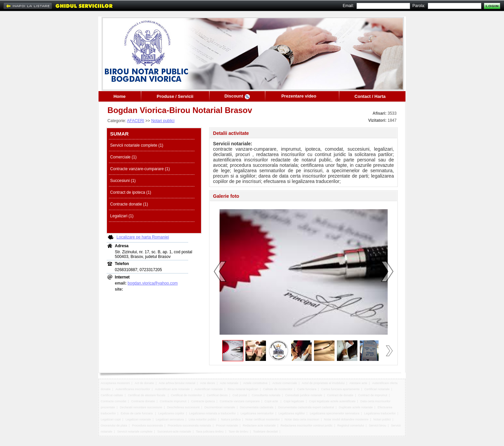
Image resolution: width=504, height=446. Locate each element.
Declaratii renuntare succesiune (141, 407)
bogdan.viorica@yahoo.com (153, 283)
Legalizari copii (111, 419)
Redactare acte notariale (259, 425)
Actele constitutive (255, 383)
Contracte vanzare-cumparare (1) (140, 169)
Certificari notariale (377, 389)
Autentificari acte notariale (172, 389)
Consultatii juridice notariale (304, 395)
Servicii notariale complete (135, 432)
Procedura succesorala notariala (189, 425)
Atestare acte (358, 383)
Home (119, 96)
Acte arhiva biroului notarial (177, 383)
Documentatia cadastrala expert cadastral (306, 407)
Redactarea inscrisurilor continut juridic (306, 425)
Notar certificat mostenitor (263, 419)
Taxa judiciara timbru (210, 432)
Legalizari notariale (138, 419)
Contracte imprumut (173, 401)
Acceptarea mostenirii (115, 383)
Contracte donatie (143, 401)
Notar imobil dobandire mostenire (346, 419)
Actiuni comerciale (285, 383)
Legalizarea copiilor (171, 413)
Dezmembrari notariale (220, 407)
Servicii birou (378, 425)
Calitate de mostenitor (278, 389)
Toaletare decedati (266, 432)
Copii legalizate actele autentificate (332, 401)
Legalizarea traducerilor (380, 413)
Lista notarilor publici (202, 419)
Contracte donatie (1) (129, 204)
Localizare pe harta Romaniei (143, 237)
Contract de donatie (340, 395)
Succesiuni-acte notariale (174, 432)
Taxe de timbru (238, 432)
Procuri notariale (227, 425)
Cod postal (240, 395)
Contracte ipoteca (203, 401)
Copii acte (272, 401)
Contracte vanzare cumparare (240, 401)
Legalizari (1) (122, 216)
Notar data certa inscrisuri (302, 419)
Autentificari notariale (209, 389)
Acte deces (208, 383)
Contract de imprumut (373, 395)
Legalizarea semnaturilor (257, 413)
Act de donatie (144, 383)
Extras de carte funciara (137, 413)
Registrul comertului (351, 425)
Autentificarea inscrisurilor (133, 389)
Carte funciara (307, 389)
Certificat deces (217, 395)
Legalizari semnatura (170, 419)
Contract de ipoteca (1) (131, 192)
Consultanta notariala (266, 395)
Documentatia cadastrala (257, 407)
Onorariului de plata (114, 425)
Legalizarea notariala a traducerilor (213, 413)
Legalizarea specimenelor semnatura (335, 413)
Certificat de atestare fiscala (147, 395)
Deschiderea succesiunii (183, 407)
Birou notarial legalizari (243, 389)
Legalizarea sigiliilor (292, 413)
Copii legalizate (294, 401)
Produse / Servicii (175, 96)
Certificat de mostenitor (186, 395)
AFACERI (136, 121)
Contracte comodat (114, 401)
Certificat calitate (112, 395)
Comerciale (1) (124, 157)
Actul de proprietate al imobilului (323, 383)
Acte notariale (229, 383)
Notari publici (163, 121)
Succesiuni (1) (123, 181)
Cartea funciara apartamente (340, 389)
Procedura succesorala (147, 425)
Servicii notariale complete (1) (137, 145)
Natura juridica (231, 419)
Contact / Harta (370, 96)
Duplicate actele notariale (356, 407)
